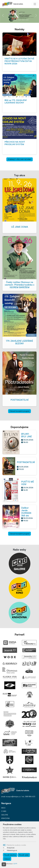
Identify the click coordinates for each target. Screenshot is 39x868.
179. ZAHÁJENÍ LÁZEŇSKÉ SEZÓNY (19, 342)
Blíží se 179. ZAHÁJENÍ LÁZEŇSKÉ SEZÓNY (16, 101)
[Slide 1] (12, 20)
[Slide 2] (16, 20)
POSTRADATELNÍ (19, 400)
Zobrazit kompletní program (19, 411)
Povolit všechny (10, 855)
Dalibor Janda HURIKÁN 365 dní (26, 512)
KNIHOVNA (5, 818)
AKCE (3, 808)
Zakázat (7, 859)
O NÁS (4, 811)
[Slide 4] (23, 20)
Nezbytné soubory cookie (17, 845)
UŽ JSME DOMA (20, 227)
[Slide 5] (27, 20)
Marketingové (12, 850)
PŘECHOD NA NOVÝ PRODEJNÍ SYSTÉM (15, 143)
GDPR (15, 864)
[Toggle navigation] (35, 4)
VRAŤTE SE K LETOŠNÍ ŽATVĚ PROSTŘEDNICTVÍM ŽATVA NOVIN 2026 (19, 61)
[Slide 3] (20, 20)
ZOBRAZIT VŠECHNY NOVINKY (20, 159)
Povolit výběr (24, 855)
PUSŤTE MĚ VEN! (28, 483)
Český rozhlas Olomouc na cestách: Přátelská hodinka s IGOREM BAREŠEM (19, 285)
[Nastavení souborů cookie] (4, 864)
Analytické (11, 848)
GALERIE (5, 815)
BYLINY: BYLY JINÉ (27, 435)
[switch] (5, 848)
